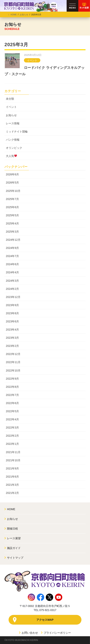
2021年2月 (12, 493)
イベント (32, 60)
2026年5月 (12, 183)
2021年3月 (12, 485)
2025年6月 (12, 207)
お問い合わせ (29, 633)
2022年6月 (12, 403)
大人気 (11, 156)
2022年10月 (13, 370)
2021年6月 (12, 477)
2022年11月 (13, 362)
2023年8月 (12, 313)
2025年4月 (12, 223)
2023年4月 (12, 330)
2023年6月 (12, 321)
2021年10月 (13, 460)
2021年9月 (12, 468)
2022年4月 (12, 419)
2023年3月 (12, 338)
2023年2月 (12, 346)
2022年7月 (12, 395)
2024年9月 (12, 248)
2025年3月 (12, 232)
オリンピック (14, 148)
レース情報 (13, 123)
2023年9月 (12, 305)
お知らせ (11, 115)
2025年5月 (12, 215)
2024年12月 (13, 240)
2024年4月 (12, 272)
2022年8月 (12, 387)
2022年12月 (13, 354)
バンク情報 (13, 140)
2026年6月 (12, 174)
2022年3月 (12, 428)
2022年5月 (12, 411)
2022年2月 (12, 436)
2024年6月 (12, 264)
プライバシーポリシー (56, 633)
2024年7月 (12, 256)
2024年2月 (12, 289)
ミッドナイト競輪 (17, 132)
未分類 (10, 99)
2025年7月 (12, 199)
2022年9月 (12, 379)
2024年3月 (12, 281)
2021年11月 (13, 452)
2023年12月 (13, 297)
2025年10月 (13, 191)
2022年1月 (12, 444)
